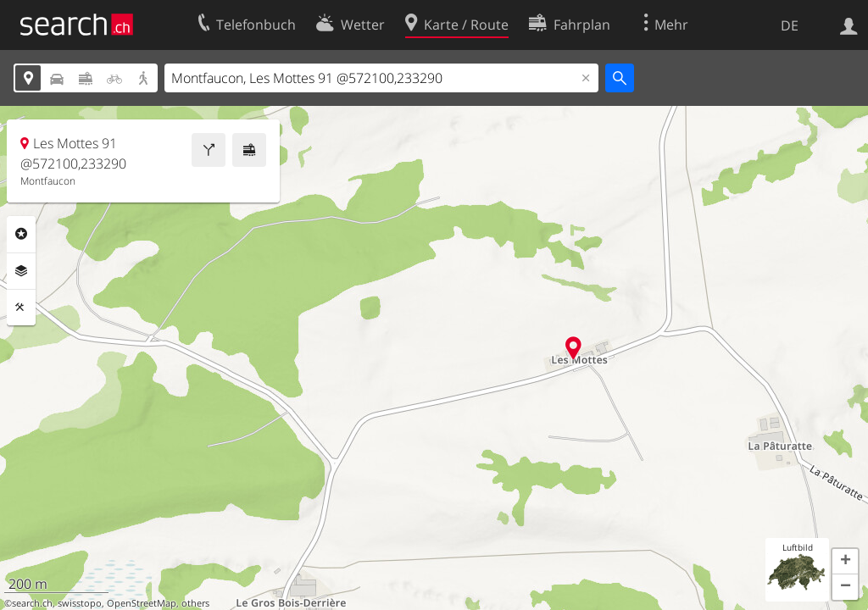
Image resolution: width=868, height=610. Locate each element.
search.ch (32, 603)
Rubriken (21, 234)
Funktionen (21, 308)
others (195, 603)
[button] (845, 562)
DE (790, 25)
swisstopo (80, 603)
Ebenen (21, 271)
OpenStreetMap (142, 603)
